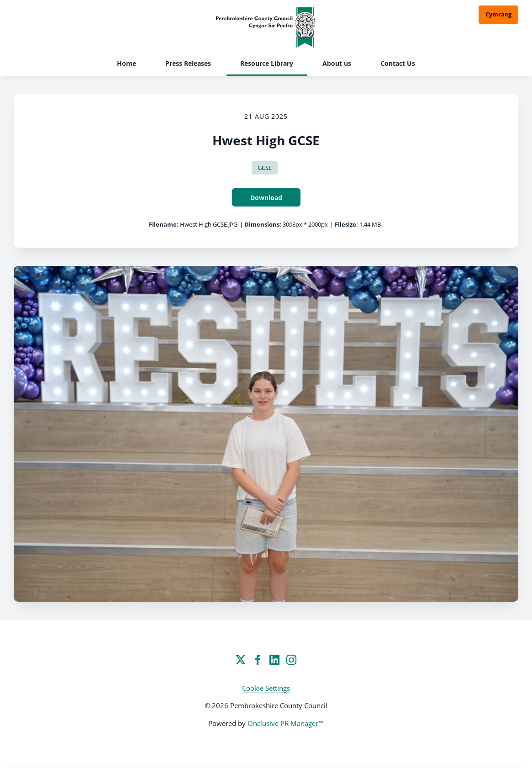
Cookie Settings (266, 688)
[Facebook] (258, 660)
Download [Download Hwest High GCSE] (266, 198)
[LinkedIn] (274, 660)
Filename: (164, 224)
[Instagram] (291, 660)
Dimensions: (263, 224)
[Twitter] (241, 660)
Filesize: (346, 224)
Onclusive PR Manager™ (286, 723)
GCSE (265, 168)
